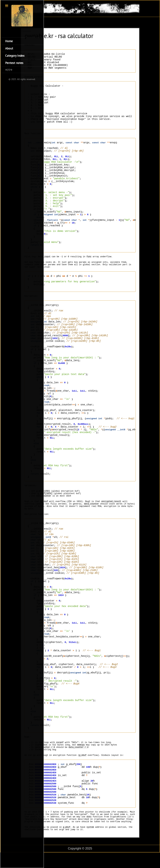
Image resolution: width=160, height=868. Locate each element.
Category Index (15, 56)
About (9, 48)
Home (9, 41)
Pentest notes (14, 63)
